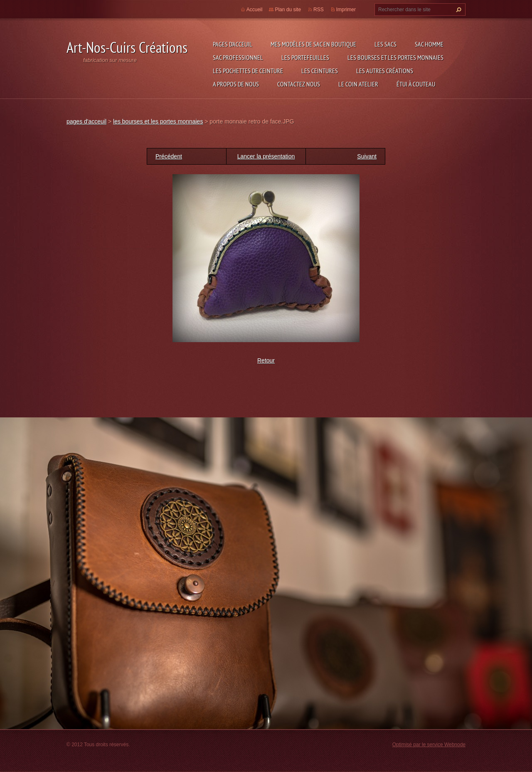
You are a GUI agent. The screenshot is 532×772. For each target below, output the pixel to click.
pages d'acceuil (233, 44)
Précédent (169, 156)
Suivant (367, 156)
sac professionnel (238, 57)
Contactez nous (299, 84)
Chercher (458, 10)
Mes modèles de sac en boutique (313, 44)
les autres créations (385, 71)
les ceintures (320, 71)
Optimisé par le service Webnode (429, 745)
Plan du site (288, 10)
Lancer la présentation (266, 156)
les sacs (385, 44)
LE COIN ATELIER (358, 84)
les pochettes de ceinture (248, 71)
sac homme (429, 44)
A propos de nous (236, 84)
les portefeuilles (305, 57)
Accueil (255, 10)
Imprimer (346, 10)
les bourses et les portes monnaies (395, 57)
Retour (266, 360)
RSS (319, 10)
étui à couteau (416, 84)
